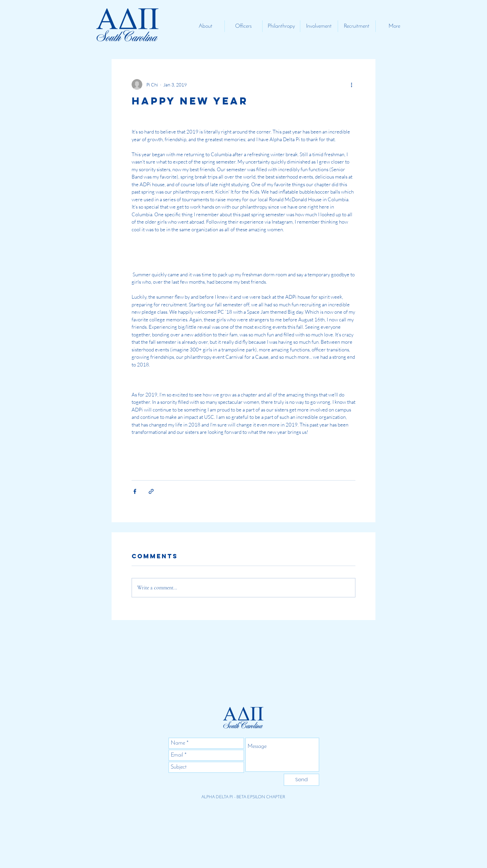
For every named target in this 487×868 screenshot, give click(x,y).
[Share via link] (151, 491)
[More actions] (351, 84)
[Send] (301, 780)
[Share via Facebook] (135, 491)
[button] (206, 26)
